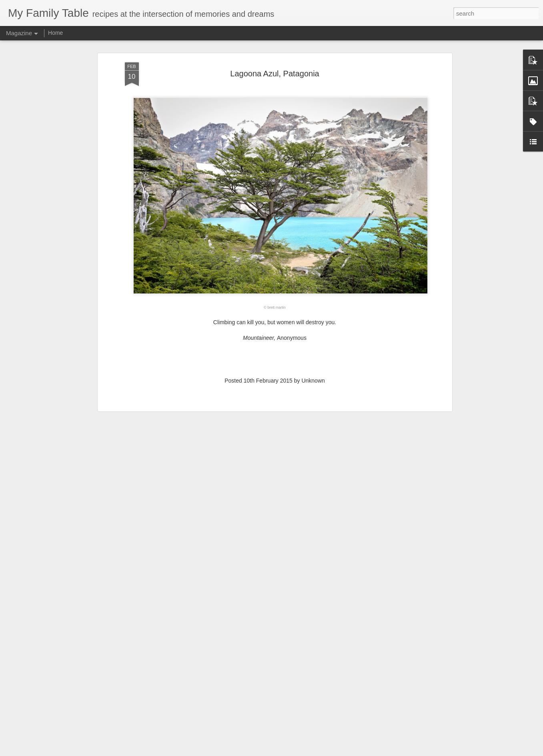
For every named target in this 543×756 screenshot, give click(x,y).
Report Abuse (320, 752)
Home (55, 33)
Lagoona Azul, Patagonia (275, 54)
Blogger (297, 752)
